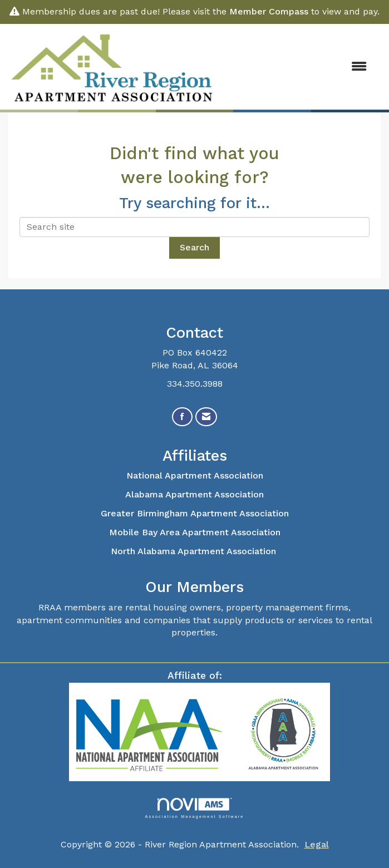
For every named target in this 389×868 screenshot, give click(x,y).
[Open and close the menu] (298, 67)
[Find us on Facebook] (182, 417)
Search (194, 247)
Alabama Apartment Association (194, 494)
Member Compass (269, 11)
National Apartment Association (195, 475)
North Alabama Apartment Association (195, 551)
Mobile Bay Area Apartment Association (195, 532)
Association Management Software (194, 808)
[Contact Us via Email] (206, 417)
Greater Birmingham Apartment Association (195, 513)
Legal (317, 844)
